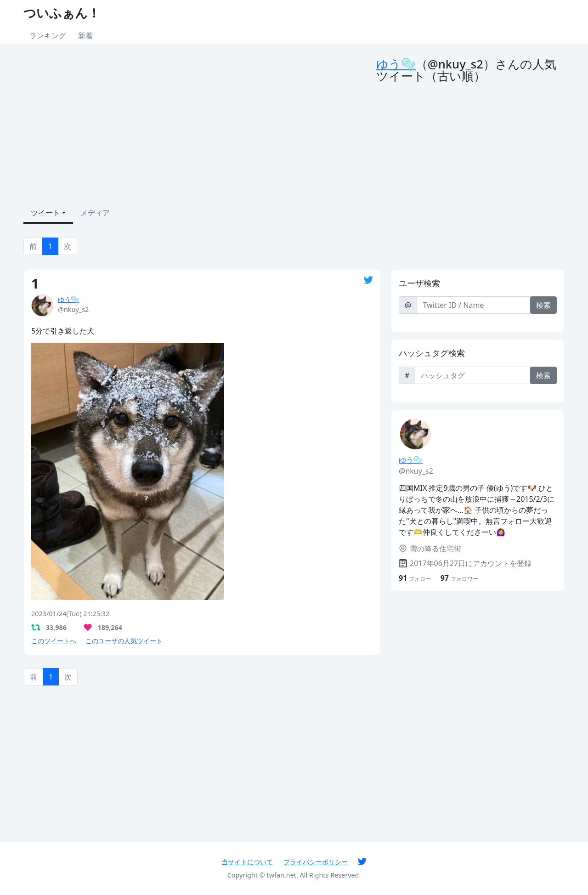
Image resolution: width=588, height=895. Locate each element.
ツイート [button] (45, 213)
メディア (95, 213)
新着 (85, 35)
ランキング (48, 35)
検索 (543, 305)
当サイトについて (247, 862)
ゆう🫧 (396, 64)
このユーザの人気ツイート (124, 641)
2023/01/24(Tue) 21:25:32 (70, 614)
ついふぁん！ (62, 13)
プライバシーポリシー (316, 862)
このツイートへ (54, 641)
